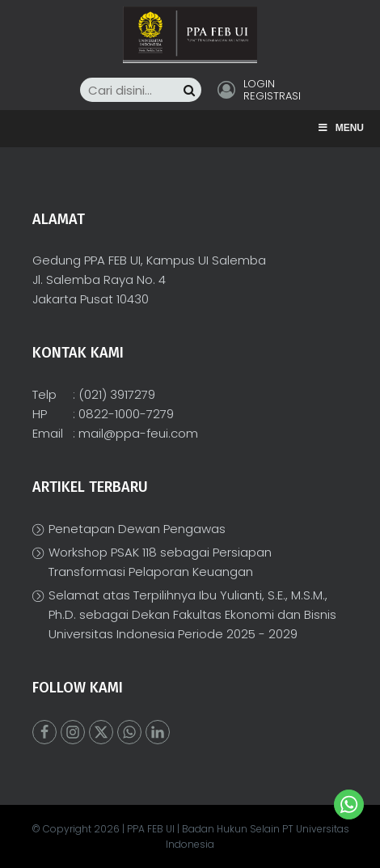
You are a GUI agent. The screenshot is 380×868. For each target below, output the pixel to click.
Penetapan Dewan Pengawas (137, 529)
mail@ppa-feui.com (138, 433)
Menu (340, 128)
